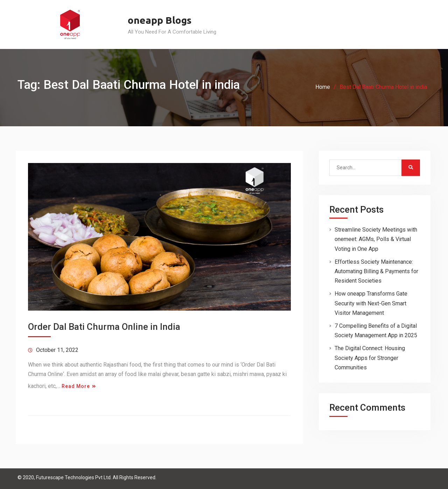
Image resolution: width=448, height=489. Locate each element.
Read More (76, 386)
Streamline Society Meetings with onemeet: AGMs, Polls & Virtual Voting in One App (376, 239)
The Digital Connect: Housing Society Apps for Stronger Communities (370, 358)
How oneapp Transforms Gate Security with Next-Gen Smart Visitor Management (371, 303)
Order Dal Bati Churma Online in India (104, 327)
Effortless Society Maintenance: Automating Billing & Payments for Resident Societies (376, 271)
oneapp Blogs (160, 20)
